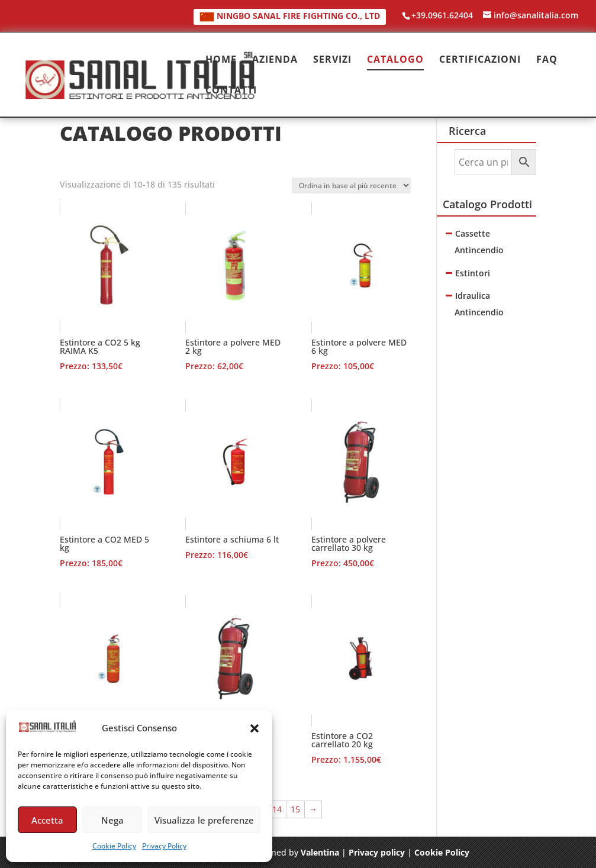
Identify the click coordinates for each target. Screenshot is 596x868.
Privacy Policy (164, 846)
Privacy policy (377, 852)
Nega (112, 820)
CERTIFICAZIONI (480, 60)
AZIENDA (275, 60)
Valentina (320, 852)
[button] (254, 728)
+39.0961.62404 (442, 15)
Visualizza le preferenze (204, 820)
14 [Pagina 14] (277, 809)
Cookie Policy (114, 846)
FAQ (547, 60)
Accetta (47, 820)
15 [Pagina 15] (295, 809)
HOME (221, 60)
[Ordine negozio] (351, 185)
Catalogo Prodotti (487, 204)
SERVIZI (332, 60)
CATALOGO (395, 60)
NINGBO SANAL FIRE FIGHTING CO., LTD (290, 16)
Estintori (473, 273)
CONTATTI (231, 91)
